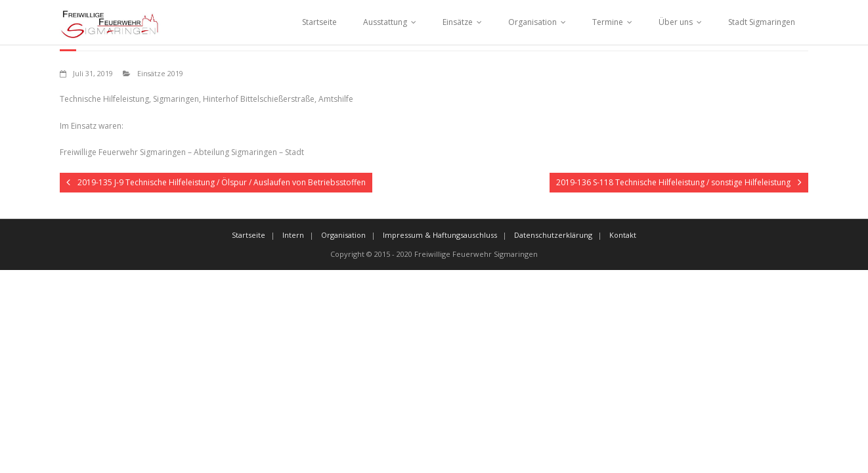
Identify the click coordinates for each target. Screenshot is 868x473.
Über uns (676, 22)
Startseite (319, 22)
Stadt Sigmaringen (762, 22)
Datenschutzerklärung (553, 235)
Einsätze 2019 (160, 73)
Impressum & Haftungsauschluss (440, 235)
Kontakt (623, 235)
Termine (608, 22)
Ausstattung (385, 22)
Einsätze (458, 22)
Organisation (532, 22)
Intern (293, 235)
